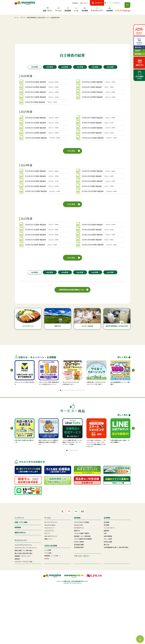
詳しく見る (124, 415)
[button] (61, 448)
